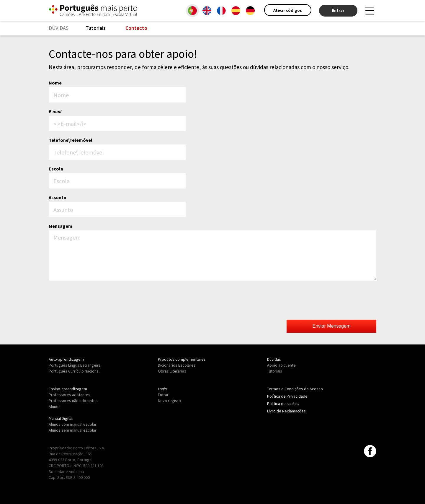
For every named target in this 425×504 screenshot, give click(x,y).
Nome (55, 83)
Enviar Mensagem (332, 326)
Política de (283, 404)
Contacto (136, 28)
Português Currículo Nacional (74, 371)
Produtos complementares (182, 359)
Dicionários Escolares (177, 365)
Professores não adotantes (73, 401)
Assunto (58, 197)
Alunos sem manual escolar (73, 430)
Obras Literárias (172, 371)
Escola (56, 169)
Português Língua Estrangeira (75, 365)
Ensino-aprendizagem (68, 389)
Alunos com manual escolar (73, 424)
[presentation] (331, 301)
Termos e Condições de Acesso (295, 389)
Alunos (55, 407)
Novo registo (169, 401)
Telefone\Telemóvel (71, 140)
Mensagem (61, 226)
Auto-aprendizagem (66, 359)
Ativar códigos (288, 10)
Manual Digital (61, 418)
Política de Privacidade (287, 396)
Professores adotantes (70, 395)
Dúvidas (274, 359)
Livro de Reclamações (286, 411)
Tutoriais (96, 28)
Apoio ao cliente (281, 365)
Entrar (338, 10)
